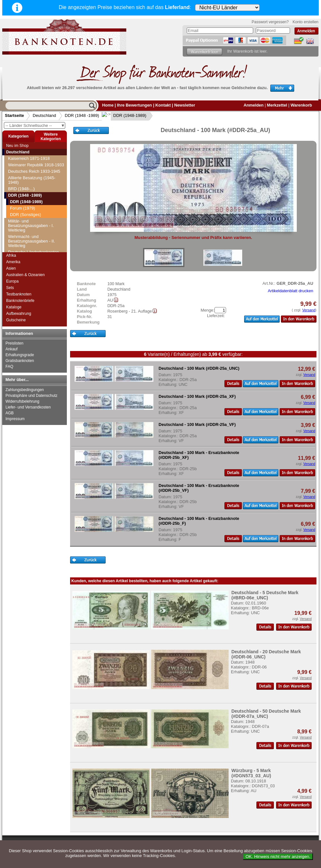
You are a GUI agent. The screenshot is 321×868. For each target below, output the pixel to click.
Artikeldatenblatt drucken (290, 291)
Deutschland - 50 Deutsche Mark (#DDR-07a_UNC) (266, 714)
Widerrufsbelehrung (22, 401)
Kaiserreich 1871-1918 (29, 158)
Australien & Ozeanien (25, 275)
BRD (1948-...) (21, 189)
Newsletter (185, 105)
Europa (12, 281)
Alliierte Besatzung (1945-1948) (32, 180)
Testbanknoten (19, 294)
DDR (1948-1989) (125, 115)
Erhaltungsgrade (20, 355)
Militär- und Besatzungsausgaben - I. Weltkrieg (31, 226)
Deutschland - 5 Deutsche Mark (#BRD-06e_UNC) (265, 595)
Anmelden (254, 105)
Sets (10, 288)
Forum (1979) (23, 208)
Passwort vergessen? (270, 22)
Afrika (11, 255)
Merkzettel (277, 105)
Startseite (14, 115)
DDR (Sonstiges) (26, 215)
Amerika (13, 262)
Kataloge (14, 307)
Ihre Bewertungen (134, 105)
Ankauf (11, 349)
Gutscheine (16, 320)
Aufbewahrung (19, 314)
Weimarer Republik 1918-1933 (36, 165)
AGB (10, 413)
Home (108, 105)
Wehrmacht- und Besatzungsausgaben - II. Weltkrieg (31, 241)
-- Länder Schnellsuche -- (35, 125)
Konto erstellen (305, 22)
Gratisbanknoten (20, 361)
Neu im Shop (17, 146)
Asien (11, 268)
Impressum (15, 419)
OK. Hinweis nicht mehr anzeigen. (278, 857)
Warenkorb (301, 105)
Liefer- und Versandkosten (28, 407)
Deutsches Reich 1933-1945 (34, 171)
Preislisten (14, 343)
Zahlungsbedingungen (25, 390)
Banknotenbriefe (20, 301)
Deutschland (44, 115)
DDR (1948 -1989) (82, 115)
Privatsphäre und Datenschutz (31, 396)
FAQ (9, 367)
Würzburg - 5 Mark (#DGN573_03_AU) (251, 773)
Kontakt (163, 105)
